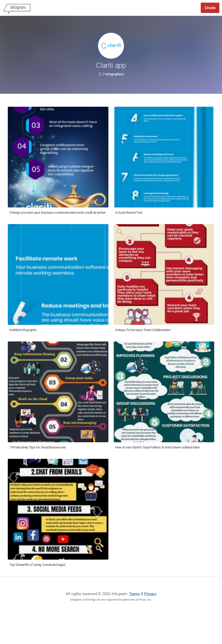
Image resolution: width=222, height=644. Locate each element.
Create (210, 8)
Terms (134, 594)
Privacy (150, 594)
